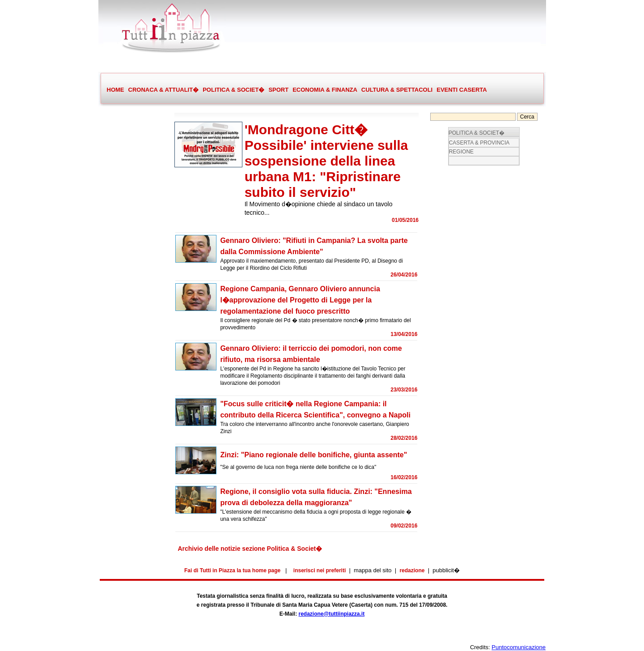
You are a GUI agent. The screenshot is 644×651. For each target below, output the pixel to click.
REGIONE (461, 152)
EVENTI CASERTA (462, 90)
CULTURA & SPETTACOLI (397, 90)
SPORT (278, 90)
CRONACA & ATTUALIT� (163, 90)
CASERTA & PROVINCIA (479, 143)
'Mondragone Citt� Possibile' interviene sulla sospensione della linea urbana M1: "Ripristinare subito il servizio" (326, 161)
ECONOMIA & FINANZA (325, 90)
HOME (116, 90)
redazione (412, 570)
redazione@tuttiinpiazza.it (331, 614)
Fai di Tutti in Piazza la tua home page (232, 570)
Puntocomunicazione (519, 647)
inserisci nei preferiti (320, 570)
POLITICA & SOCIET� (233, 90)
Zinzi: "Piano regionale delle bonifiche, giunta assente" (314, 455)
